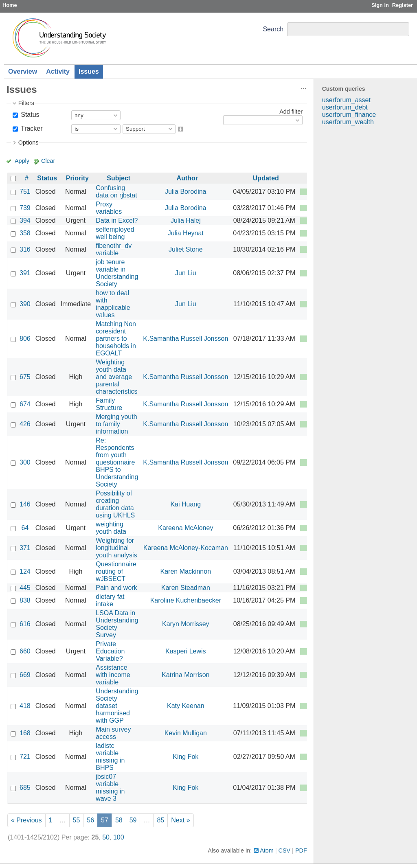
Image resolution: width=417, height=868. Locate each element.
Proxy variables (109, 208)
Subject (119, 178)
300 (25, 462)
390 (25, 304)
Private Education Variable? (110, 651)
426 (25, 424)
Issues (89, 71)
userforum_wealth (348, 122)
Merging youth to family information (116, 424)
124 (25, 571)
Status (29, 115)
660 (25, 651)
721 (25, 757)
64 (25, 528)
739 (25, 208)
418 (25, 706)
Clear (48, 161)
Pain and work (116, 588)
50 (106, 837)
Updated (266, 178)
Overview (23, 71)
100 (119, 837)
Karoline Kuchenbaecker (186, 600)
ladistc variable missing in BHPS (110, 757)
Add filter (291, 112)
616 (25, 624)
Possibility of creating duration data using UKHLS (115, 504)
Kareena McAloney (185, 528)
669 (25, 675)
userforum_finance (349, 115)
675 (25, 377)
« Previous (26, 820)
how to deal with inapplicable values (113, 304)
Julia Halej (186, 220)
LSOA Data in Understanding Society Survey (117, 624)
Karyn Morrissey (186, 624)
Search (273, 29)
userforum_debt (345, 107)
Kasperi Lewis (186, 651)
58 (119, 820)
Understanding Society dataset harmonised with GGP (117, 706)
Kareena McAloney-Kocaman (186, 548)
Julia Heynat (186, 233)
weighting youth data (111, 528)
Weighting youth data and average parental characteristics (116, 377)
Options (29, 142)
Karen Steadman (186, 588)
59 (133, 820)
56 (90, 820)
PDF (301, 850)
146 (25, 504)
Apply (22, 161)
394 (25, 220)
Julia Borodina (185, 192)
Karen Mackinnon (186, 571)
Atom (267, 850)
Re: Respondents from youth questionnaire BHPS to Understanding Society (117, 462)
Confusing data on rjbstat (116, 192)
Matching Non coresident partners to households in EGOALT (116, 339)
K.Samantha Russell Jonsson (185, 339)
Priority (77, 178)
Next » (180, 820)
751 (25, 192)
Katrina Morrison (185, 675)
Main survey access (113, 733)
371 (25, 548)
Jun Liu (186, 273)
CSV (285, 850)
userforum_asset (346, 100)
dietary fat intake (110, 600)
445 (25, 588)
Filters (26, 103)
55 (77, 820)
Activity (58, 71)
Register (403, 5)
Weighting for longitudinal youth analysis (116, 548)
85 (160, 820)
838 (25, 600)
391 (25, 273)
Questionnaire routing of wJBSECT (116, 571)
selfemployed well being (115, 233)
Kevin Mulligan (186, 733)
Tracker (31, 128)
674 (25, 404)
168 (25, 733)
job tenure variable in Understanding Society (117, 273)
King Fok (185, 757)
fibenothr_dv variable (114, 249)
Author (187, 178)
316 (25, 249)
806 (25, 339)
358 (25, 233)
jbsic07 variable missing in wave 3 (110, 788)
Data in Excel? (117, 220)
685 (25, 788)
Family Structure (109, 404)
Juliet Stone (186, 249)
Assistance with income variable (113, 675)
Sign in (380, 5)
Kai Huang (185, 504)
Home (10, 5)
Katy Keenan (186, 706)
